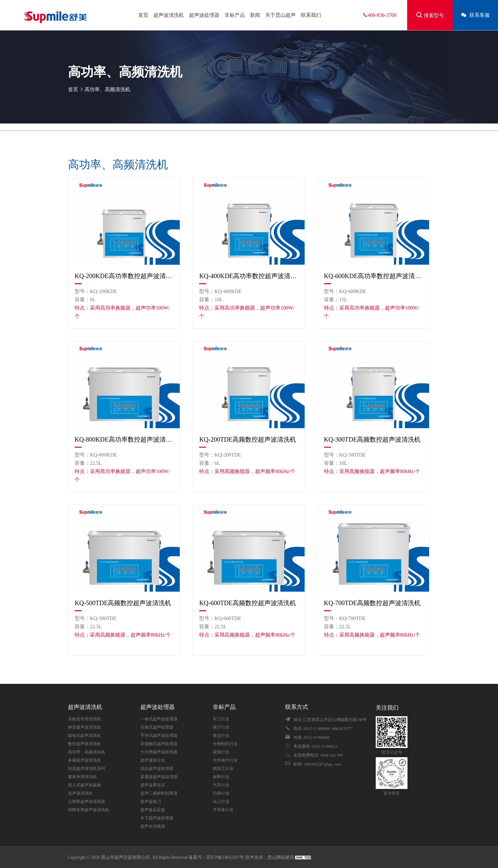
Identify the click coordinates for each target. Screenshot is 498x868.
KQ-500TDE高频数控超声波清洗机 (123, 603)
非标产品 (235, 15)
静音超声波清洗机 (84, 727)
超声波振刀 (151, 802)
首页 (143, 15)
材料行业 (221, 777)
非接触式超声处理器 (159, 744)
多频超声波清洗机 (84, 760)
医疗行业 (221, 727)
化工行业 (221, 802)
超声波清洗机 (169, 15)
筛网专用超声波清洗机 (89, 810)
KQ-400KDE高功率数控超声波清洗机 (249, 276)
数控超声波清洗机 (84, 744)
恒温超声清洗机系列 (87, 769)
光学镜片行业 (225, 760)
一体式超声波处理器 (159, 719)
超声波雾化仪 (153, 785)
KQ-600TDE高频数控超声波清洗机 (247, 603)
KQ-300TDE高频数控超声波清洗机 (372, 439)
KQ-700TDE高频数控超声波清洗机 (372, 603)
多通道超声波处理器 (159, 777)
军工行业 (221, 719)
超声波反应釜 (153, 810)
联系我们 (311, 15)
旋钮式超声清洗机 (84, 736)
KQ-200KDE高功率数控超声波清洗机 (124, 276)
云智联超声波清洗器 (87, 802)
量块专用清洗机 (82, 777)
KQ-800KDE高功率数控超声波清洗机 (124, 439)
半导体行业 (223, 810)
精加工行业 (223, 769)
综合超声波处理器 (157, 769)
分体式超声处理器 (157, 727)
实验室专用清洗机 (84, 719)
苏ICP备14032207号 (225, 857)
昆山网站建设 (281, 857)
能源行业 (221, 752)
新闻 (255, 15)
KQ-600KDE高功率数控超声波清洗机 (373, 276)
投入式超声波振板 (84, 785)
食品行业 (221, 736)
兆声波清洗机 (80, 793)
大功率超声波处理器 (159, 752)
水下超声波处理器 (157, 818)
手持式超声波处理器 (159, 736)
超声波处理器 (204, 15)
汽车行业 (221, 785)
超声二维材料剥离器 (159, 793)
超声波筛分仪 (153, 760)
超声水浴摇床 (153, 826)
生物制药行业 (225, 744)
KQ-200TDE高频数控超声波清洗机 (247, 439)
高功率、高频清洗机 (107, 89)
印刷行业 (221, 793)
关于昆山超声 (280, 15)
